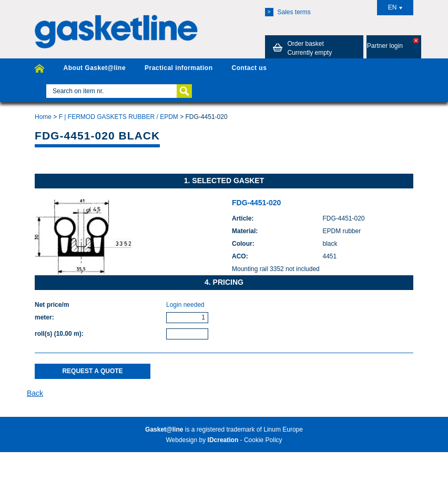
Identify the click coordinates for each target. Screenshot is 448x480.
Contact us (249, 68)
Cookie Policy (263, 440)
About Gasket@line (94, 68)
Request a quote (92, 371)
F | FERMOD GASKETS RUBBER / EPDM (119, 117)
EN (395, 7)
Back (35, 393)
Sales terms (288, 12)
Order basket (301, 48)
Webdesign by (202, 440)
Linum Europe (283, 429)
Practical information (179, 68)
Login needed (185, 305)
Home (43, 117)
